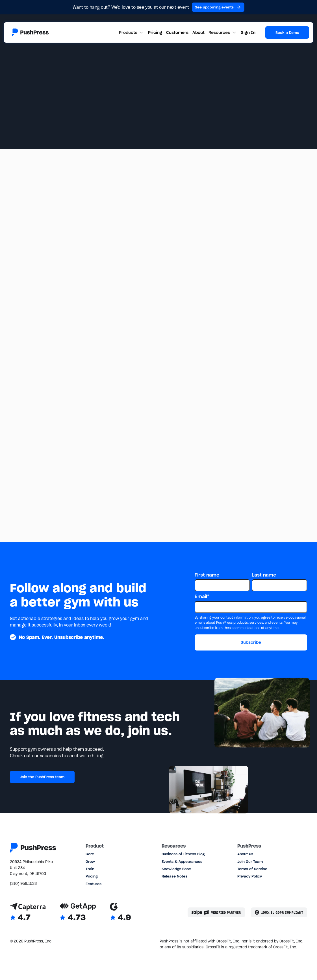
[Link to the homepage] (30, 32)
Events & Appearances (182, 862)
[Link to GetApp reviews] (78, 913)
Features (94, 884)
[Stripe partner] (216, 912)
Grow (90, 862)
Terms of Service (252, 869)
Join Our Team (250, 862)
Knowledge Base (176, 869)
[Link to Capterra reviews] (28, 913)
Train (90, 869)
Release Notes (174, 876)
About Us (245, 854)
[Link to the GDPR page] (279, 912)
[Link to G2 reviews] (120, 913)
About (198, 32)
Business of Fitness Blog (183, 854)
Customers (177, 32)
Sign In (248, 32)
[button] (132, 33)
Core (90, 854)
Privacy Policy (250, 876)
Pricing (155, 32)
